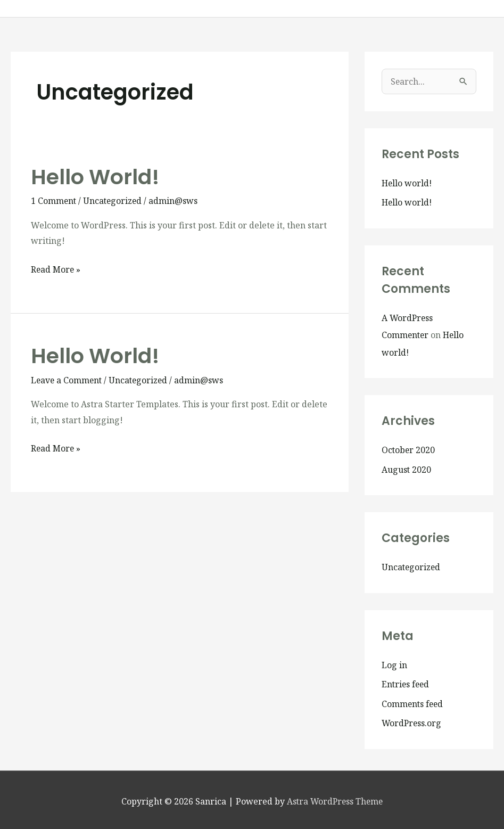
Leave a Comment (67, 380)
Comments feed (413, 701)
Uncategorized (114, 201)
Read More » (56, 269)
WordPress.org (412, 720)
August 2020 (407, 468)
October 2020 (409, 449)
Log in (394, 663)
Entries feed (406, 682)
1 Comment (54, 201)
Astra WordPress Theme (335, 798)
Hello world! (96, 177)
